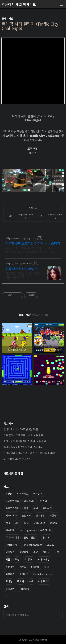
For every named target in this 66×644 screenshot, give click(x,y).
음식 (57, 552)
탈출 (26, 508)
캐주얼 (23, 567)
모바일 (9, 581)
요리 (26, 523)
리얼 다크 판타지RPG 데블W (22, 269)
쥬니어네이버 (12, 537)
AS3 (8, 523)
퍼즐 (8, 559)
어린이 (44, 501)
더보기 (6, 595)
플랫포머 (10, 589)
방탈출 (9, 494)
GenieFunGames (43, 574)
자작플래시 (11, 545)
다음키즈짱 (39, 523)
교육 (31, 581)
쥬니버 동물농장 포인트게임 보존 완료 (23, 447)
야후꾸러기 (44, 581)
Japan (53, 523)
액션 (17, 559)
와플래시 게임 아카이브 (19, 4)
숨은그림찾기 (12, 508)
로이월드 (10, 552)
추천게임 (10, 567)
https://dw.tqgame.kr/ (19, 263)
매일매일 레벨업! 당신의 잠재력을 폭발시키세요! (22, 275)
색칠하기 (54, 515)
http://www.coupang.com (21, 238)
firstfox (35, 567)
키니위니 (29, 559)
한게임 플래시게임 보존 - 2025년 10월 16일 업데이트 (31, 453)
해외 (47, 567)
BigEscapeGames (32, 545)
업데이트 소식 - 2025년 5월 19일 (21, 429)
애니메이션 (30, 501)
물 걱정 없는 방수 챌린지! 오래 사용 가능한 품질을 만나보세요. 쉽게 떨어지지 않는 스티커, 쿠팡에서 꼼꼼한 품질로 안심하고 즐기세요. (33, 250)
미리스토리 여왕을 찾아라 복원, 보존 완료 (25, 441)
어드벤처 (38, 494)
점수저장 (10, 530)
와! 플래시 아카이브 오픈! (17, 459)
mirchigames (27, 530)
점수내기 (47, 537)
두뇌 (36, 508)
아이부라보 (23, 494)
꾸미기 (21, 581)
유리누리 (47, 508)
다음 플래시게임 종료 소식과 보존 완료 (23, 435)
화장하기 (10, 574)
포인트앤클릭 (12, 501)
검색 (59, 615)
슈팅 (36, 552)
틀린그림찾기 (31, 537)
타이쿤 (46, 552)
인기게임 (40, 515)
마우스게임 (44, 559)
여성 (17, 523)
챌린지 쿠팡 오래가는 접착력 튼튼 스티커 (33, 243)
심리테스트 (46, 530)
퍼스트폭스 (11, 515)
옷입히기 (26, 515)
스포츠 (50, 545)
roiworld (24, 589)
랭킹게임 (24, 552)
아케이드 (24, 574)
